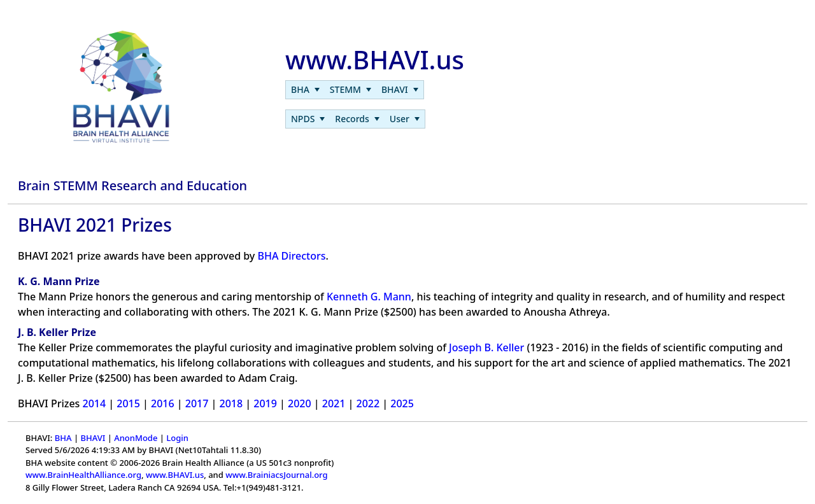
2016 (163, 403)
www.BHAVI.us (175, 475)
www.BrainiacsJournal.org (276, 475)
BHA (63, 438)
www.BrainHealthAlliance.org (83, 475)
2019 (265, 403)
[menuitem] (305, 90)
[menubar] (355, 90)
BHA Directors (291, 256)
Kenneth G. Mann (369, 297)
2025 (402, 403)
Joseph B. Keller (486, 347)
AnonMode (136, 438)
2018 (231, 403)
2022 (368, 403)
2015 (128, 403)
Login (177, 438)
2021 (334, 403)
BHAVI (93, 438)
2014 (95, 403)
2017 (197, 403)
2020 (300, 403)
